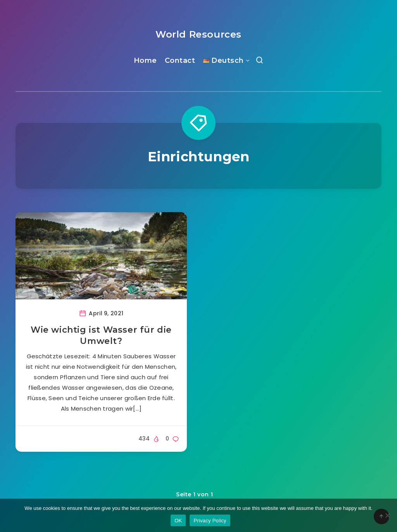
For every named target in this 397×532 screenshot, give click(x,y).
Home (145, 60)
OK (178, 521)
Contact (180, 60)
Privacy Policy (210, 521)
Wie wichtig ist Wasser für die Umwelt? (101, 336)
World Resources (198, 34)
